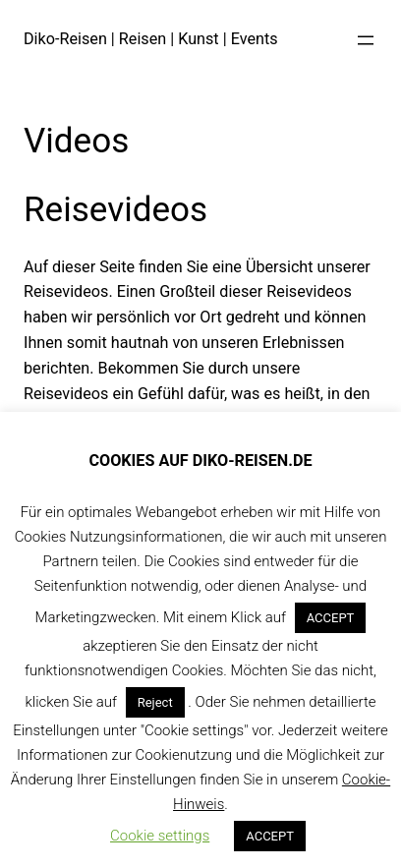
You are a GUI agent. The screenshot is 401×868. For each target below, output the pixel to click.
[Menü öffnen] (366, 40)
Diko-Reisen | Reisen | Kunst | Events (151, 39)
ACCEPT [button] (331, 618)
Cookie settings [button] (160, 836)
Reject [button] (155, 702)
